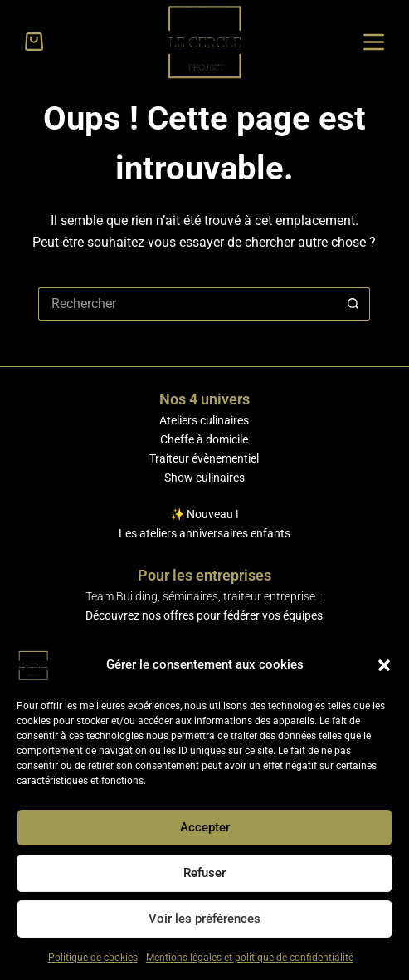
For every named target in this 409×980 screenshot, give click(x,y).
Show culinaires (204, 478)
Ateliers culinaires (204, 420)
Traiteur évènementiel (204, 458)
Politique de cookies (93, 958)
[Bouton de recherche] (353, 304)
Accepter (205, 827)
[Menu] (374, 42)
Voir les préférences (204, 919)
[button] (384, 665)
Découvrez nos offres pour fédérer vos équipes (204, 615)
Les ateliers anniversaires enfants (204, 533)
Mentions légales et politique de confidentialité (250, 958)
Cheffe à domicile (204, 439)
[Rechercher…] (187, 304)
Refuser (204, 873)
